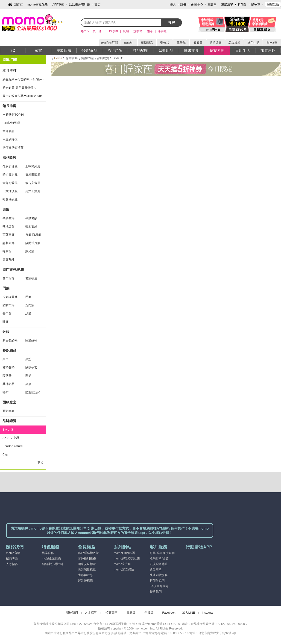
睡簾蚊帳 (31, 340)
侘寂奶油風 (10, 166)
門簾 (6, 288)
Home (58, 58)
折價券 (242, 4)
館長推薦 (9, 106)
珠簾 (6, 322)
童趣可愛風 (10, 183)
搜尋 (172, 22)
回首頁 (18, 4)
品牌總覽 (103, 58)
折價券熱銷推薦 (13, 148)
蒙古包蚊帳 (10, 340)
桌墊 (28, 359)
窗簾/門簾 (88, 58)
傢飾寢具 (72, 58)
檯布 (6, 392)
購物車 (256, 4)
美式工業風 (33, 191)
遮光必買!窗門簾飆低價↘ (19, 88)
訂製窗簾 (9, 243)
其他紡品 (9, 384)
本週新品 (9, 131)
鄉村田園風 (33, 175)
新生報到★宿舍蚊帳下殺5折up (23, 79)
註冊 (183, 4)
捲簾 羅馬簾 (33, 235)
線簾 (28, 313)
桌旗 (28, 384)
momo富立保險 (38, 4)
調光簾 (30, 251)
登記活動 (273, 4)
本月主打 (9, 71)
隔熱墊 (7, 376)
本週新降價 (10, 139)
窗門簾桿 (9, 278)
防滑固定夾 (33, 392)
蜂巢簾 (7, 251)
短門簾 (30, 305)
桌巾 (6, 359)
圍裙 (28, 376)
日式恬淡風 (10, 191)
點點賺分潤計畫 (79, 4)
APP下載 (58, 4)
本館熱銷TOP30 (13, 115)
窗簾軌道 (31, 278)
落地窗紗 (31, 226)
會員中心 (197, 4)
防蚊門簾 (9, 305)
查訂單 (212, 4)
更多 (41, 463)
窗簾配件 (9, 260)
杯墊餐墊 (9, 367)
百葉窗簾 (9, 235)
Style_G (8, 430)
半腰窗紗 (31, 218)
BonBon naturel (13, 446)
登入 (173, 4)
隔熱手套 (31, 367)
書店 (97, 4)
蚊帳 (6, 332)
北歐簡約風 (33, 166)
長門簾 (7, 313)
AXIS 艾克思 (11, 438)
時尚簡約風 (10, 175)
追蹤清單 (227, 4)
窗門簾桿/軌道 (13, 270)
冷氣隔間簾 (10, 297)
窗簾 (6, 209)
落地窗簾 (9, 226)
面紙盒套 (9, 402)
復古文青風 (33, 183)
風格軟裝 (9, 158)
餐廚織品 (9, 350)
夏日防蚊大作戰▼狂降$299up (22, 96)
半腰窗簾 (9, 218)
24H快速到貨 (11, 123)
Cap (5, 454)
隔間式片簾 (33, 243)
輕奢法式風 (10, 200)
